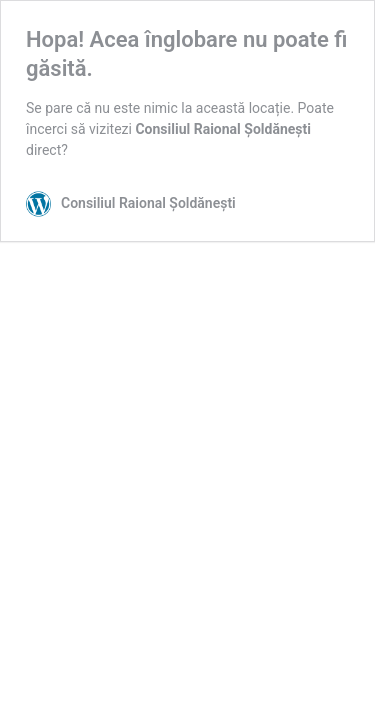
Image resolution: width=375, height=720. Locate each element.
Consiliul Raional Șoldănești (222, 129)
